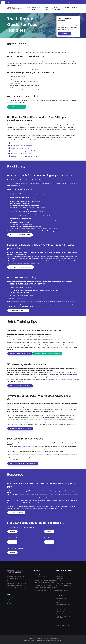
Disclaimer (59, 588)
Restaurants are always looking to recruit (19, 337)
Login (76, 2)
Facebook (10, 598)
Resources (75, 7)
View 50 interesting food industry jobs (20, 386)
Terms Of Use (60, 579)
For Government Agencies (63, 605)
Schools (67, 7)
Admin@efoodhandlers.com (43, 585)
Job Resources (60, 612)
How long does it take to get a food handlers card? (25, 151)
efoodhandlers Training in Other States (63, 617)
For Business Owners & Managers (62, 599)
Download (12, 531)
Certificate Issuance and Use (64, 583)
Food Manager (59, 379)
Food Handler (51, 379)
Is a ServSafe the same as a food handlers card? (25, 156)
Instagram (10, 601)
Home (28, 7)
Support (70, 2)
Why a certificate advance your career (20, 428)
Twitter (9, 600)
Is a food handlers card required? (21, 148)
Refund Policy (60, 581)
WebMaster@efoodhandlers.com (44, 583)
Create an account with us (17, 76)
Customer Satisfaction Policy (64, 586)
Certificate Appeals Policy (63, 590)
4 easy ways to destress (16, 513)
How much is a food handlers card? (21, 154)
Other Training (47, 8)
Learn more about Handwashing (18, 310)
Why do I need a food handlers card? (22, 146)
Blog (65, 2)
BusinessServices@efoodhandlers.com (46, 590)
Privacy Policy (60, 576)
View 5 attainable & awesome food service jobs (23, 463)
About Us (59, 574)
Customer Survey (61, 609)
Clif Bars (75, 375)
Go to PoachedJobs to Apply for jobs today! (48, 353)
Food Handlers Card (36, 8)
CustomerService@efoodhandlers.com (46, 580)
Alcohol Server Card (71, 379)
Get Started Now (64, 34)
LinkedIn (10, 603)
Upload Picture (60, 607)
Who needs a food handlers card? (21, 143)
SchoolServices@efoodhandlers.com (45, 588)
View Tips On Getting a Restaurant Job (20, 353)
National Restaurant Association (23, 447)
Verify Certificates (61, 614)
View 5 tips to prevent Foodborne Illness (21, 267)
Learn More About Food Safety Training (20, 235)
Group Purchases (57, 8)
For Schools (59, 602)
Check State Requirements (17, 107)
